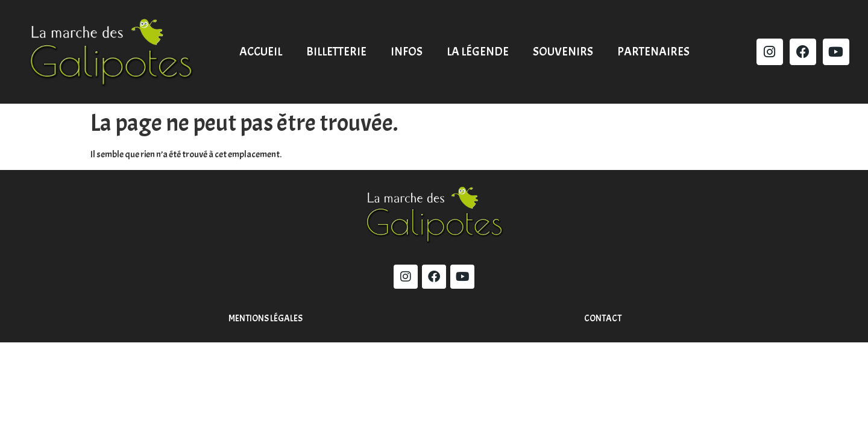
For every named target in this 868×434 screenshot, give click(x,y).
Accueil (261, 52)
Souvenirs (563, 52)
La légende (478, 52)
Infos (407, 52)
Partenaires (653, 52)
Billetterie (336, 52)
